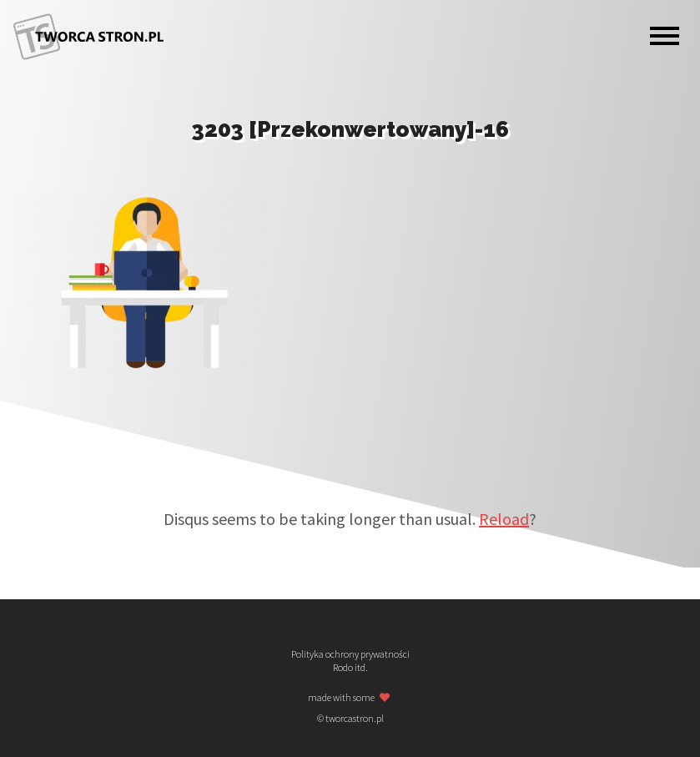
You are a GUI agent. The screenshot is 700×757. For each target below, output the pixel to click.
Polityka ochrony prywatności (350, 654)
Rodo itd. (350, 668)
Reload (504, 519)
